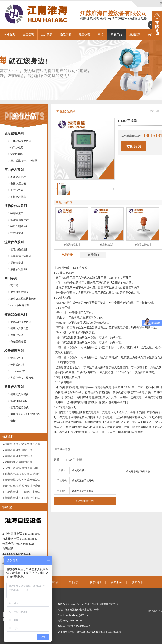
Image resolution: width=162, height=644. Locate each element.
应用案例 (53, 582)
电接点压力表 (18, 184)
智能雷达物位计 (19, 220)
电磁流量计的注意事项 (18, 456)
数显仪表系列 (14, 387)
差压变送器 (17, 335)
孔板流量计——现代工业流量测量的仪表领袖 (32, 492)
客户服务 (116, 582)
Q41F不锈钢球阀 (20, 305)
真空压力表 (17, 190)
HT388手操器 (18, 371)
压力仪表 (47, 35)
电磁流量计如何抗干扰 (18, 450)
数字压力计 (17, 358)
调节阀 (14, 286)
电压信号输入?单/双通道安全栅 (26, 417)
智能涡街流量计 (72, 245)
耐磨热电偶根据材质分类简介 (23, 474)
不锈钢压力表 (18, 177)
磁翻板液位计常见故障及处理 (23, 444)
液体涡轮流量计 (19, 269)
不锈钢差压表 (18, 197)
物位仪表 (66, 35)
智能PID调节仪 (19, 401)
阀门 (100, 35)
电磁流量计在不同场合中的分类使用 (27, 498)
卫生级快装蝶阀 (19, 292)
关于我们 (74, 582)
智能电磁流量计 (19, 249)
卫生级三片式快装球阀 (23, 299)
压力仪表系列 (14, 170)
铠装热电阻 (17, 148)
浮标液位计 (17, 233)
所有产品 (116, 35)
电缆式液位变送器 (21, 322)
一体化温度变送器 (21, 141)
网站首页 (9, 35)
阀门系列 (11, 278)
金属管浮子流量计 (21, 256)
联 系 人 (62, 471)
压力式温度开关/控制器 (24, 161)
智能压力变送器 (19, 328)
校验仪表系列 (14, 351)
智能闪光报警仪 (19, 394)
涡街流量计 (17, 263)
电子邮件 (62, 491)
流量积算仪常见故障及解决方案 (24, 480)
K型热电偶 (16, 154)
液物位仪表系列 (16, 206)
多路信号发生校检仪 (22, 378)
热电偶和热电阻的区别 (18, 462)
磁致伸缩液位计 (19, 226)
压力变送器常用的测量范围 (21, 468)
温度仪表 (28, 35)
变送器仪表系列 (16, 314)
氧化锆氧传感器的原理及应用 (23, 486)
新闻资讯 (137, 582)
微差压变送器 (18, 342)
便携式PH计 (17, 365)
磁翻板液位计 (18, 213)
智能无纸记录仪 (19, 407)
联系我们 (7, 507)
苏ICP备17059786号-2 (79, 626)
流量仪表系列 (14, 242)
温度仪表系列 (14, 134)
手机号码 (62, 481)
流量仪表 (84, 35)
